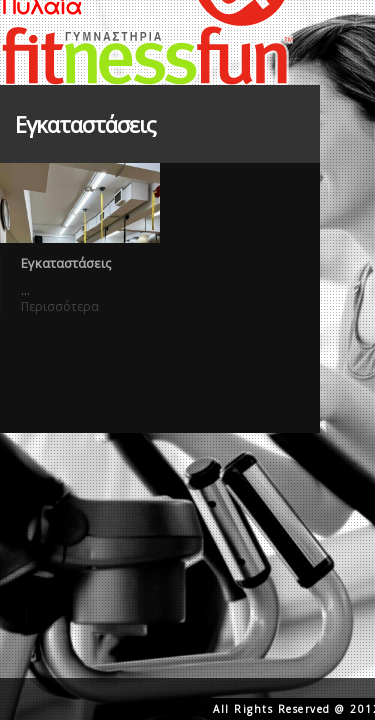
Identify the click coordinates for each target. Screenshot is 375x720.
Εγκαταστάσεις (66, 263)
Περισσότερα (60, 307)
